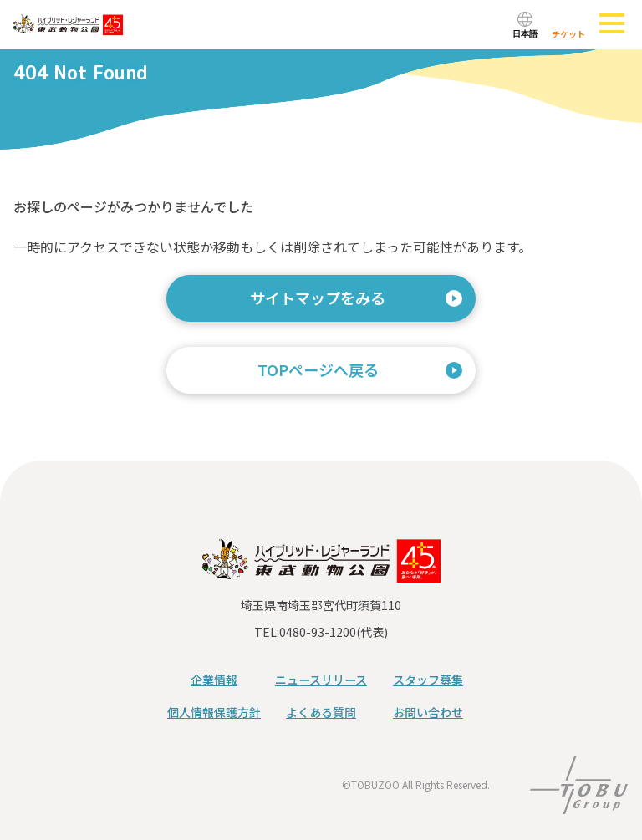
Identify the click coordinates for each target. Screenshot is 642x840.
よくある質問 (321, 712)
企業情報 (214, 680)
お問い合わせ (428, 712)
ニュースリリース (321, 680)
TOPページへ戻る (318, 369)
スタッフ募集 (428, 680)
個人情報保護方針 (214, 712)
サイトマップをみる (318, 298)
